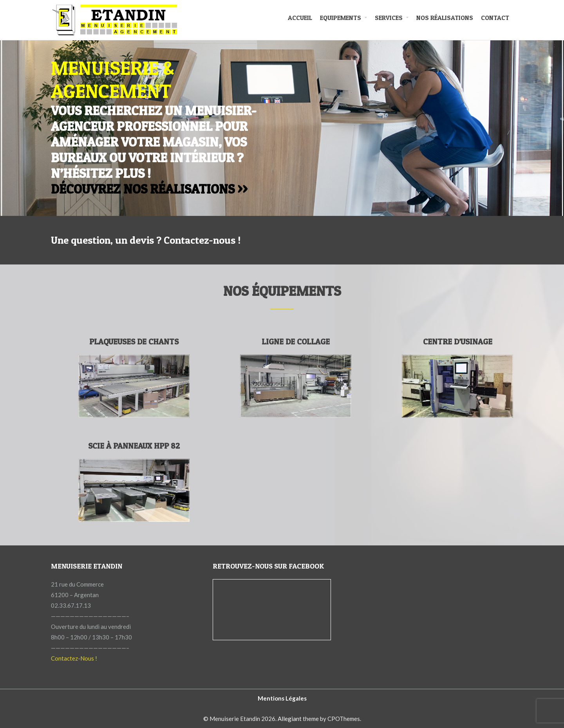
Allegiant (290, 719)
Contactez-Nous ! (74, 658)
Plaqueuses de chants (134, 342)
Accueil (300, 18)
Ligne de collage (296, 342)
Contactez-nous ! (202, 240)
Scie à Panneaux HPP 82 (134, 446)
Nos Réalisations (445, 18)
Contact (495, 18)
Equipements (341, 18)
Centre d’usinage (458, 342)
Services (389, 18)
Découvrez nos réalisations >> (149, 189)
